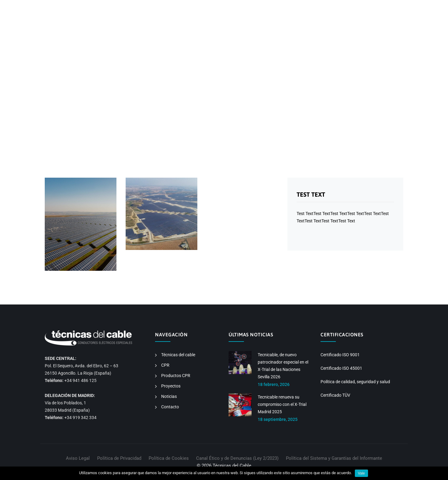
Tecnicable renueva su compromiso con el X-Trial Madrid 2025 (282, 404)
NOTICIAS (357, 30)
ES (344, 7)
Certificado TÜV (335, 395)
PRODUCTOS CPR (287, 30)
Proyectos (171, 386)
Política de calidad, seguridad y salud (355, 382)
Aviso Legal (78, 458)
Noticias (169, 396)
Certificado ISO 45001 (341, 368)
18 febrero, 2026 (274, 384)
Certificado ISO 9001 (340, 355)
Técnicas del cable (178, 355)
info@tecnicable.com (125, 7)
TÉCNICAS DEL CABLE (222, 30)
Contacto (170, 407)
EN (353, 7)
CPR (257, 30)
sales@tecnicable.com (175, 7)
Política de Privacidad (119, 458)
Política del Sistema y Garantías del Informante (334, 458)
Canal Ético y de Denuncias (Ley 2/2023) (237, 458)
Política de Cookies (169, 458)
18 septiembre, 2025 (278, 419)
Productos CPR (176, 376)
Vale (361, 473)
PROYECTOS (326, 30)
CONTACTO (387, 30)
